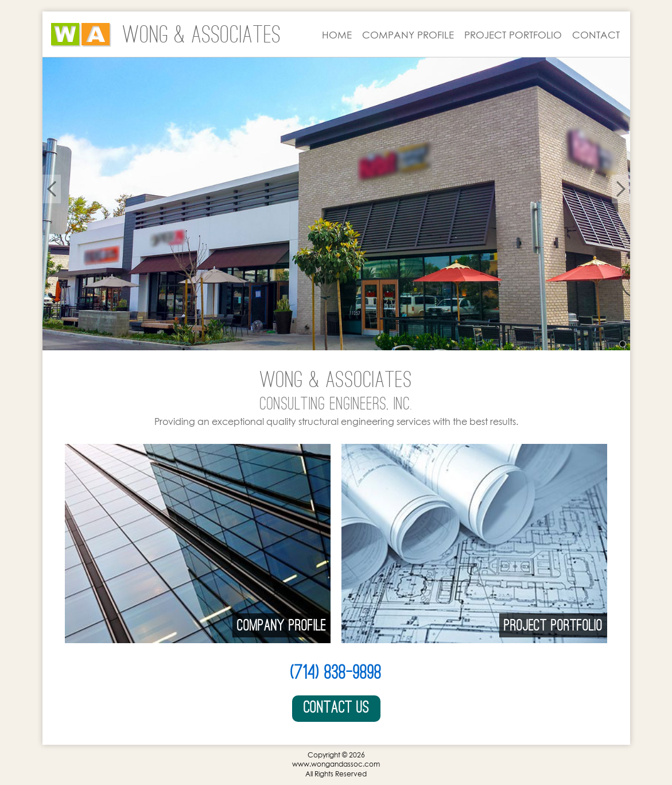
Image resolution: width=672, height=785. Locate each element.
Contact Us (336, 707)
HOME (337, 35)
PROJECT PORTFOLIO (513, 35)
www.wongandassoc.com (336, 764)
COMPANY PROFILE (408, 35)
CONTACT (596, 35)
